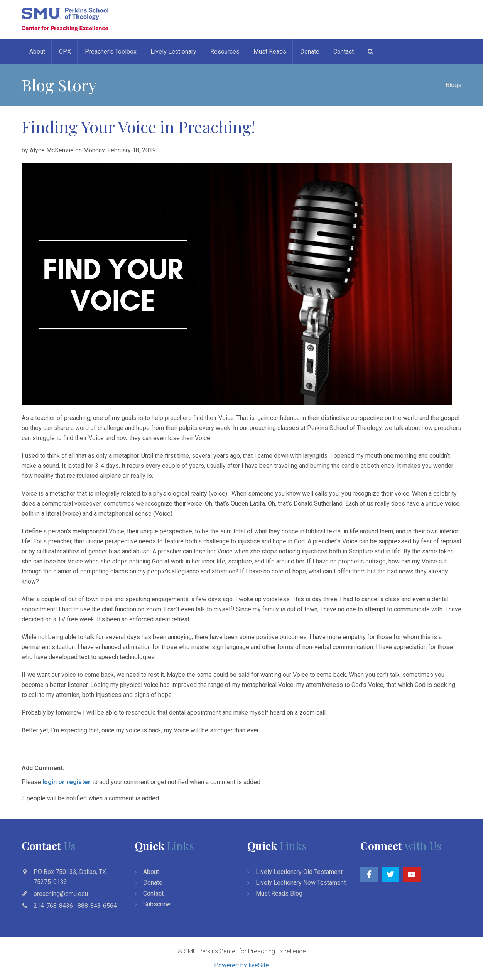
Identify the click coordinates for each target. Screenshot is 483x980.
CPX (65, 51)
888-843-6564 (97, 906)
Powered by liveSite (241, 965)
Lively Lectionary (173, 51)
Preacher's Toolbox (111, 51)
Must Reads (270, 51)
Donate (310, 51)
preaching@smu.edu (61, 894)
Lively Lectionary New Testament (301, 883)
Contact (344, 51)
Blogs (453, 85)
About (37, 51)
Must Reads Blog (279, 893)
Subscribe (157, 904)
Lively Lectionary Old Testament (299, 872)
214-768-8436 (53, 906)
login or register (67, 782)
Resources (225, 51)
